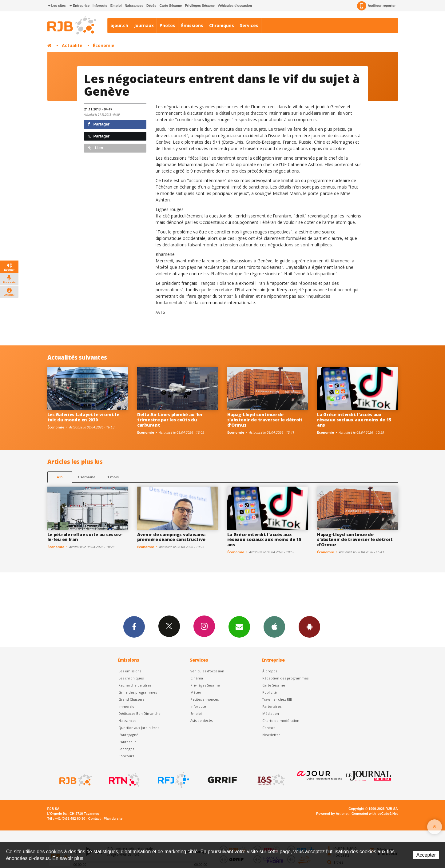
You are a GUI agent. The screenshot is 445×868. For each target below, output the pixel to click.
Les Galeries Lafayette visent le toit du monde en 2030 (83, 417)
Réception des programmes (285, 678)
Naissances (134, 6)
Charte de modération (281, 721)
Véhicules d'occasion (235, 6)
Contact (269, 728)
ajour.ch (119, 25)
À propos (270, 671)
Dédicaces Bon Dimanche (139, 713)
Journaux (144, 25)
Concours (126, 756)
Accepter (426, 855)
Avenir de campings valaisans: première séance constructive (171, 537)
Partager (99, 124)
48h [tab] (60, 477)
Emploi (116, 6)
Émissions (192, 25)
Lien (95, 148)
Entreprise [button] (79, 6)
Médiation (271, 713)
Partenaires (272, 706)
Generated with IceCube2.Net (375, 814)
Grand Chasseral (132, 699)
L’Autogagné (128, 735)
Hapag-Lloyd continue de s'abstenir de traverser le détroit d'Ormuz (265, 420)
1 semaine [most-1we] (86, 477)
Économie (104, 45)
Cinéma (197, 678)
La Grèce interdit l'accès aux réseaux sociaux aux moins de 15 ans (354, 420)
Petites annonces (205, 699)
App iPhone (274, 627)
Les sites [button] (57, 6)
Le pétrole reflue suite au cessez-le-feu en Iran (85, 537)
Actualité (72, 45)
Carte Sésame (171, 6)
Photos (167, 25)
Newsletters (239, 627)
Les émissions (130, 671)
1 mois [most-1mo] (113, 477)
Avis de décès (201, 721)
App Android (309, 627)
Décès (151, 6)
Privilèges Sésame (200, 6)
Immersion (127, 706)
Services (249, 25)
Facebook (134, 627)
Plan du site (113, 818)
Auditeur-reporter (376, 6)
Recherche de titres (135, 685)
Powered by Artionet (332, 814)
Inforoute (100, 6)
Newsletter (271, 735)
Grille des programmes (138, 692)
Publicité (270, 692)
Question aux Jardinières (139, 728)
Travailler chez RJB (277, 699)
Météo (196, 692)
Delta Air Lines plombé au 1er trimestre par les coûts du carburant (170, 420)
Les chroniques (131, 678)
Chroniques (222, 25)
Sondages (126, 749)
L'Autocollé (127, 742)
